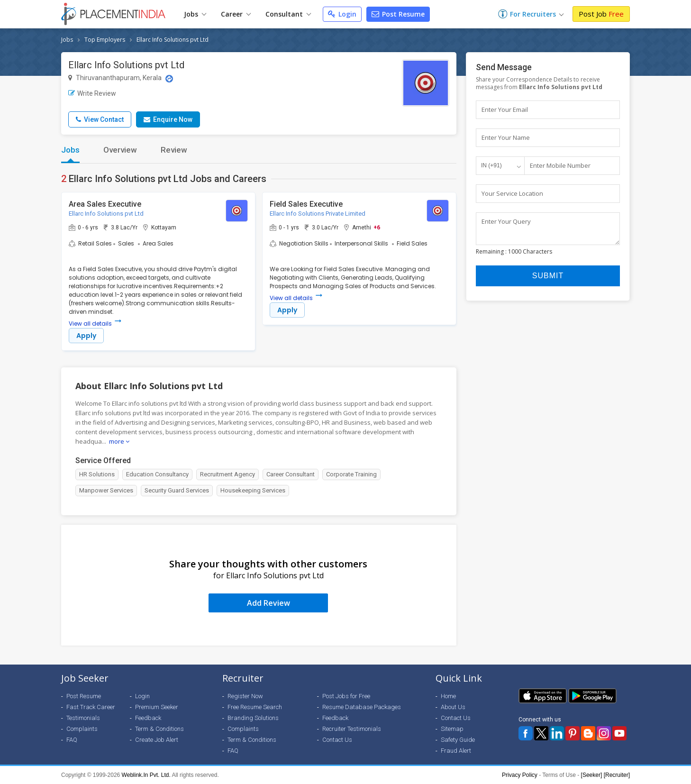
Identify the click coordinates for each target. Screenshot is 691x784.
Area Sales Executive (105, 204)
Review (174, 150)
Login (342, 14)
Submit (548, 280)
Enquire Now (168, 119)
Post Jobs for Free (346, 696)
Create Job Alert (157, 740)
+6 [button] (377, 227)
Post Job (601, 14)
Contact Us (337, 740)
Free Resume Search (255, 707)
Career (236, 14)
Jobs (195, 14)
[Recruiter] (617, 775)
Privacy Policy (520, 775)
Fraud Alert (456, 751)
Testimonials (83, 718)
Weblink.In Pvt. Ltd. (146, 775)
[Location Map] (169, 79)
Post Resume (398, 14)
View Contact (100, 119)
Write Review (92, 93)
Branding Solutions (253, 718)
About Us (453, 707)
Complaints (82, 729)
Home (448, 696)
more (119, 441)
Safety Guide (458, 740)
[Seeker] (592, 775)
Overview (120, 150)
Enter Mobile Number (560, 165)
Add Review (268, 603)
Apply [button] (86, 336)
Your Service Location (512, 193)
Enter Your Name (506, 137)
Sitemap (452, 729)
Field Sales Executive (306, 204)
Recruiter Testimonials (352, 729)
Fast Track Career (91, 707)
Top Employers (105, 40)
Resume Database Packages (362, 707)
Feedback (148, 718)
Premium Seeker (157, 707)
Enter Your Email (505, 109)
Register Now (245, 696)
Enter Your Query (506, 221)
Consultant (288, 14)
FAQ (72, 740)
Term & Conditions (159, 729)
